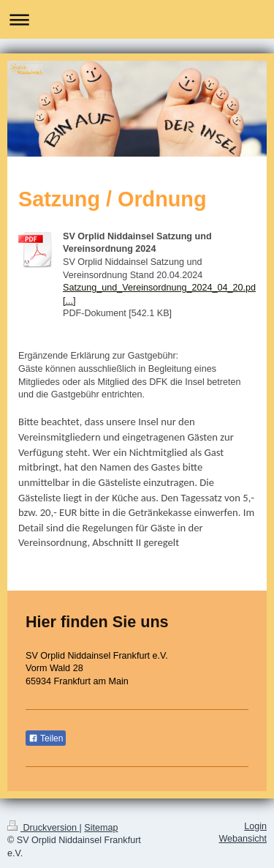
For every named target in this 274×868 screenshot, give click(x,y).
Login (255, 826)
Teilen (46, 738)
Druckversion (43, 828)
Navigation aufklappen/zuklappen (137, 19)
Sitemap (101, 828)
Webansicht (243, 839)
